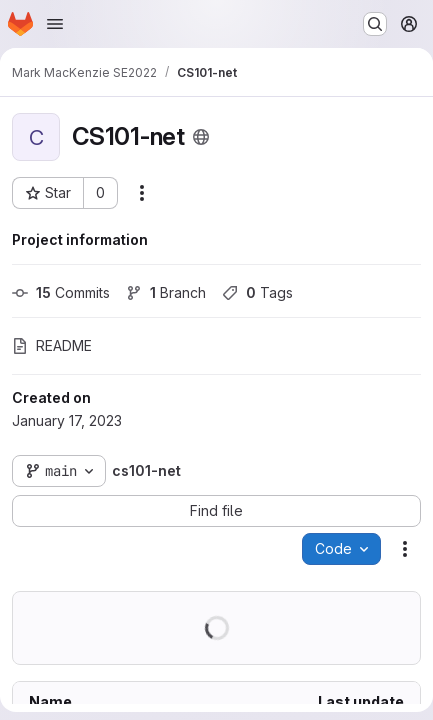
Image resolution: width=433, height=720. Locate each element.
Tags (257, 292)
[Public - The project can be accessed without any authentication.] (201, 137)
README (52, 345)
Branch (166, 292)
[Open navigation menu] (55, 24)
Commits (61, 292)
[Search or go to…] (375, 24)
